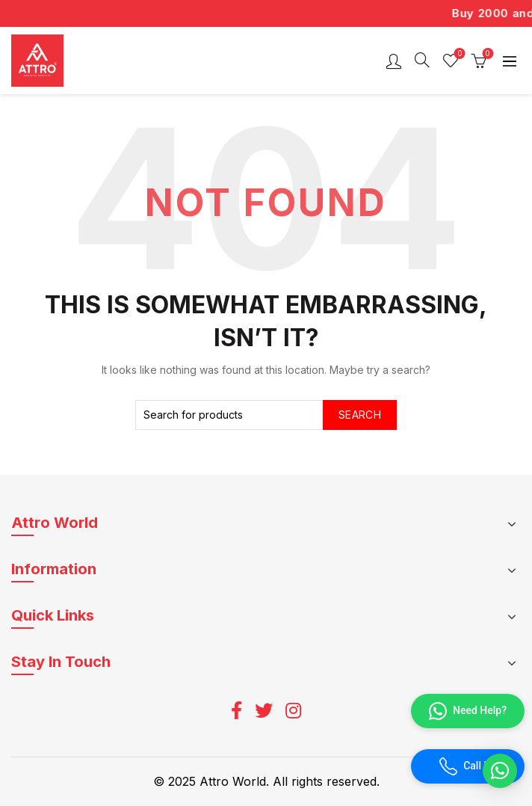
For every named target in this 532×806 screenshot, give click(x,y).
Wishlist (458, 54)
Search (360, 415)
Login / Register (394, 61)
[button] (500, 771)
